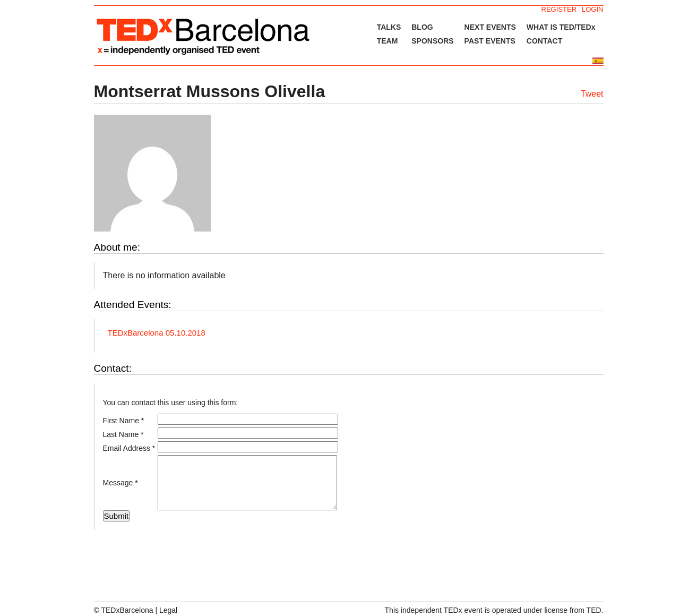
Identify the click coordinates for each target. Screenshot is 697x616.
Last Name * (123, 434)
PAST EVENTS (490, 41)
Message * (121, 483)
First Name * (124, 421)
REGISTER (559, 9)
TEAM (388, 41)
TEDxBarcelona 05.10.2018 (157, 333)
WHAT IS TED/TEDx (561, 27)
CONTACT (544, 41)
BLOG (422, 27)
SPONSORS (432, 41)
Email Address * (129, 448)
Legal (168, 610)
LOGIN (592, 9)
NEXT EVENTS (490, 27)
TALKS (389, 27)
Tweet (592, 94)
